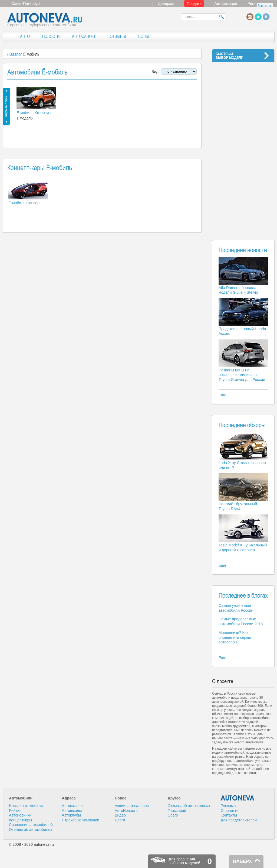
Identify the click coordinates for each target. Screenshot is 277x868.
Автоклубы (71, 815)
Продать (194, 4)
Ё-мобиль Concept (24, 203)
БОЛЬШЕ (146, 36)
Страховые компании (81, 820)
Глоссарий (177, 811)
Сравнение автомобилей (31, 825)
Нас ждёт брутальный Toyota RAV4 (238, 506)
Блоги (120, 820)
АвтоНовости (126, 811)
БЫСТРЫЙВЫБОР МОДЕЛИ (229, 56)
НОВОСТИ (51, 36)
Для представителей (239, 820)
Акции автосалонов (132, 806)
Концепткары (20, 820)
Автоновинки (20, 815)
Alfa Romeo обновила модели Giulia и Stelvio (238, 290)
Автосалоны (73, 806)
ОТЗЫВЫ (118, 36)
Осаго (173, 815)
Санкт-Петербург (26, 4)
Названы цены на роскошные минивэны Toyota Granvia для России (242, 375)
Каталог (15, 54)
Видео (120, 815)
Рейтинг (16, 811)
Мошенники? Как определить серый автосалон (235, 637)
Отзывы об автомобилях (31, 830)
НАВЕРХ (242, 861)
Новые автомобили (26, 806)
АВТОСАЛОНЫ (85, 36)
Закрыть (265, 6)
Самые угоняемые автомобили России (236, 608)
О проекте (229, 811)
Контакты (229, 815)
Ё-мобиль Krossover (34, 113)
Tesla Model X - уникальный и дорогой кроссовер (243, 548)
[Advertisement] (243, 148)
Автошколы (72, 811)
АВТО (25, 36)
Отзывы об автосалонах (189, 806)
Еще (222, 395)
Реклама (228, 806)
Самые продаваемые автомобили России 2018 (241, 621)
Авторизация (226, 4)
